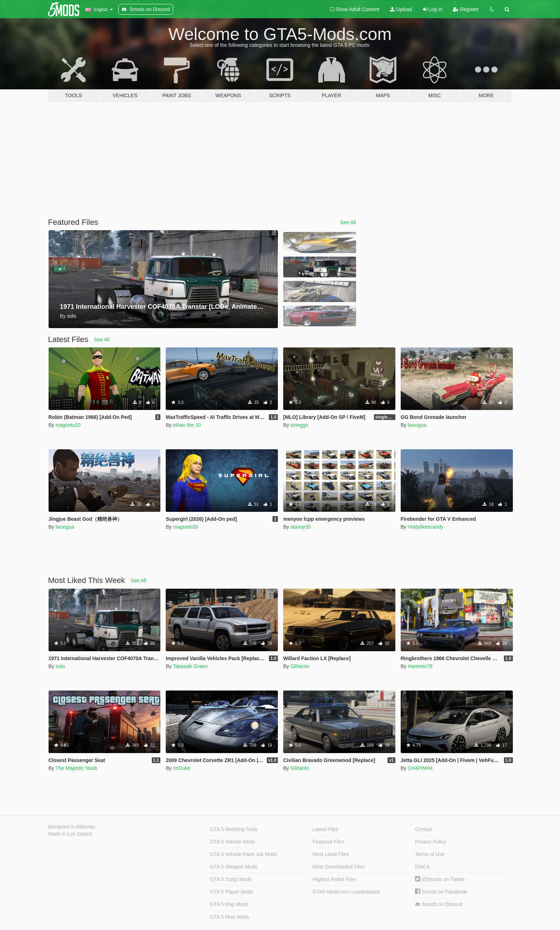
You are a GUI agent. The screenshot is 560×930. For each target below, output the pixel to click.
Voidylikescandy (426, 527)
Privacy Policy (431, 842)
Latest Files (325, 829)
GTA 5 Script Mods (231, 879)
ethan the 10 (187, 425)
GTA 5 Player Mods (231, 892)
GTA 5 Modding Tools (234, 829)
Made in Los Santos (70, 834)
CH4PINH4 (420, 768)
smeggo (299, 425)
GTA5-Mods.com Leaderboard (346, 892)
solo (60, 666)
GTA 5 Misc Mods (229, 917)
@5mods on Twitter (440, 879)
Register (466, 9)
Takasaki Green (190, 666)
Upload (401, 9)
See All (348, 222)
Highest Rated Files (334, 879)
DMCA (422, 867)
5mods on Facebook (441, 892)
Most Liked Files (331, 854)
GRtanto (300, 666)
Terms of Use (430, 854)
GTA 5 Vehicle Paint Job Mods (244, 854)
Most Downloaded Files (339, 867)
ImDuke (181, 768)
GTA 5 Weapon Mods (234, 867)
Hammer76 (420, 666)
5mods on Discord (439, 904)
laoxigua (417, 425)
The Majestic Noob (76, 768)
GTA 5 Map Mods (229, 904)
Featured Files (328, 842)
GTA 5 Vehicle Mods (232, 842)
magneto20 (68, 425)
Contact (424, 829)
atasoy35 (301, 527)
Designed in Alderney (72, 827)
